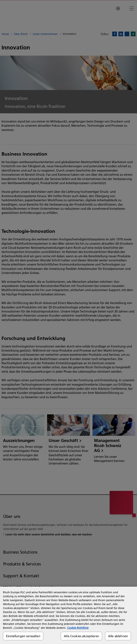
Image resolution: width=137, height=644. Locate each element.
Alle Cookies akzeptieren (81, 636)
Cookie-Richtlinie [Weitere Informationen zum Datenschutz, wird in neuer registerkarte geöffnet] (78, 628)
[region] (68, 615)
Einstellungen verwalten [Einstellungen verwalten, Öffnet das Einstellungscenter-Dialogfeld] (23, 636)
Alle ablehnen (118, 636)
